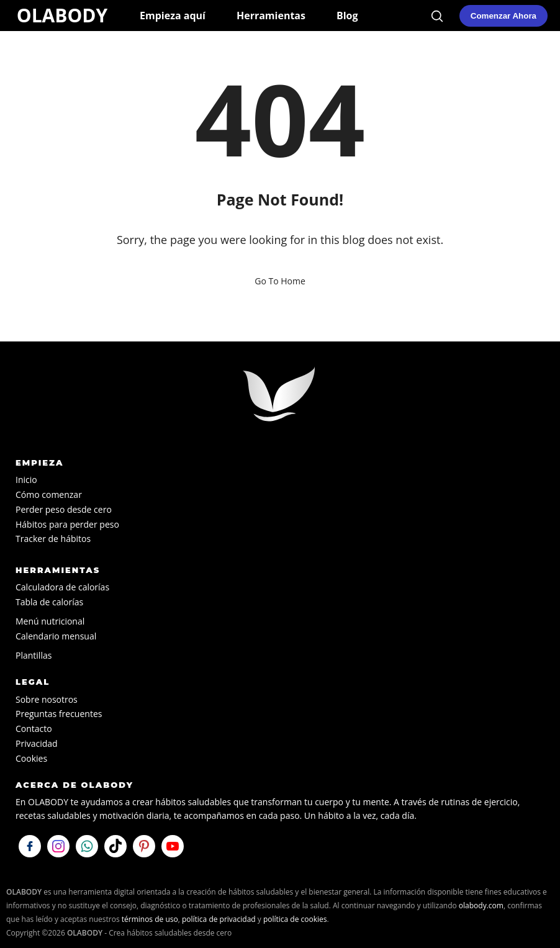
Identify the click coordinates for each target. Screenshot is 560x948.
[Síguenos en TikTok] (115, 846)
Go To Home (280, 281)
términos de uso (150, 919)
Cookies (31, 758)
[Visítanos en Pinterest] (144, 846)
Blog (347, 16)
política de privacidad (219, 919)
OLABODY (62, 15)
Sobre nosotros (47, 699)
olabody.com (481, 905)
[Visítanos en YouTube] (173, 846)
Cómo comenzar (49, 494)
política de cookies (295, 919)
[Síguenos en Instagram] (58, 846)
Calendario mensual (56, 636)
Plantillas (34, 655)
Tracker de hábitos (53, 539)
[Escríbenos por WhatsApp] (87, 846)
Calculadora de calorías (62, 587)
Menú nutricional (50, 621)
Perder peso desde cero (64, 509)
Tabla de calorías (49, 602)
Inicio (26, 480)
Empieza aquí (173, 16)
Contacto (34, 729)
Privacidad (37, 743)
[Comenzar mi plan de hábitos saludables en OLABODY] (504, 16)
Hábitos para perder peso (67, 524)
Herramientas (271, 16)
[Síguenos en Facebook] (30, 846)
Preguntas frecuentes (59, 714)
